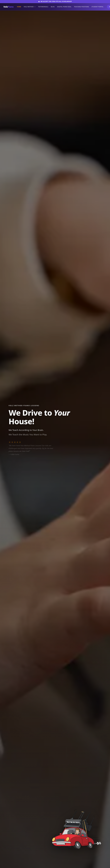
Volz (8, 7)
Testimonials (43, 7)
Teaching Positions (81, 7)
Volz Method (30, 7)
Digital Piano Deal (64, 7)
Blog (53, 7)
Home (19, 7)
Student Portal (97, 7)
